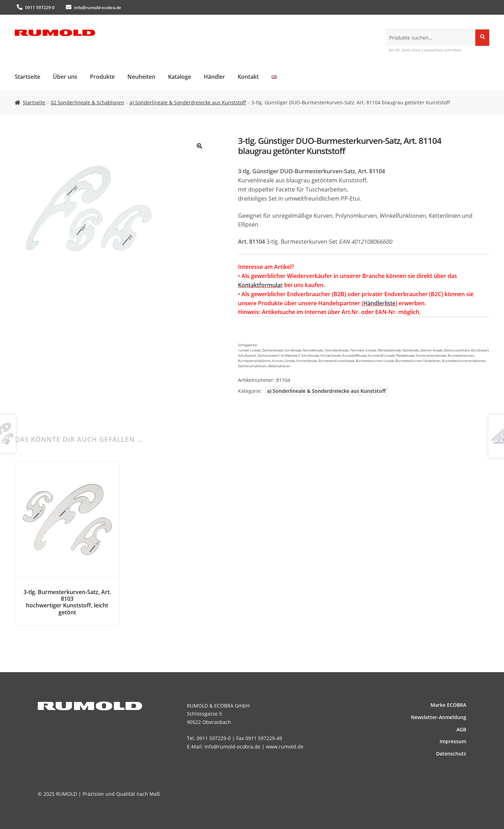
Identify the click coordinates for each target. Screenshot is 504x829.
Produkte (102, 77)
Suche (482, 37)
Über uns (65, 77)
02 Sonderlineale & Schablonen (87, 102)
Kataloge (180, 77)
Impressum (453, 741)
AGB (461, 729)
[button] (199, 146)
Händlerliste (379, 303)
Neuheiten (141, 77)
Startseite (27, 77)
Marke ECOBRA (448, 705)
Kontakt (248, 77)
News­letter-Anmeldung (439, 717)
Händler (214, 77)
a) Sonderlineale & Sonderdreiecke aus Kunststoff (188, 102)
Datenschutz (451, 754)
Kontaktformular (260, 285)
